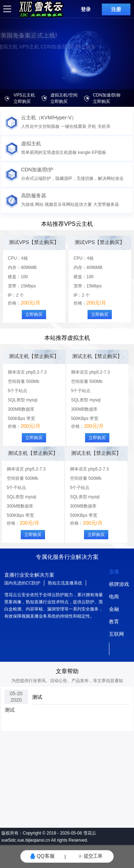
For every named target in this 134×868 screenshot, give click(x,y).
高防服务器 (34, 196)
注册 (116, 9)
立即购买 (34, 315)
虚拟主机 (31, 144)
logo (22, 3)
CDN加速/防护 (37, 170)
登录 (86, 9)
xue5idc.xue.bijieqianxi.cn (26, 840)
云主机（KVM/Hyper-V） (49, 118)
